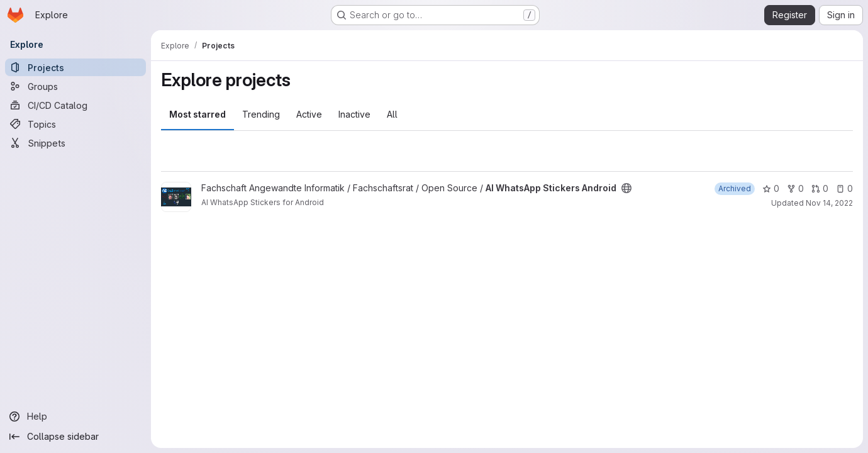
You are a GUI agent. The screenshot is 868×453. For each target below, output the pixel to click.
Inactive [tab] (354, 114)
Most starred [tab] (198, 114)
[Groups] (75, 86)
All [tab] (392, 114)
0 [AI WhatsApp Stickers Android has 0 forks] (795, 188)
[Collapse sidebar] (75, 437)
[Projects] (75, 67)
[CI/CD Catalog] (75, 105)
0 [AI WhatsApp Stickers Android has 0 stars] (771, 188)
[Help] (75, 417)
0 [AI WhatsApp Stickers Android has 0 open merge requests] (820, 188)
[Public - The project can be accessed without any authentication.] (626, 188)
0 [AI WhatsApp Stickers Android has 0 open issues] (844, 188)
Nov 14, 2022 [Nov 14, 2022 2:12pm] (829, 203)
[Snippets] (75, 143)
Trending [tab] (261, 114)
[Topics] (75, 124)
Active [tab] (309, 114)
